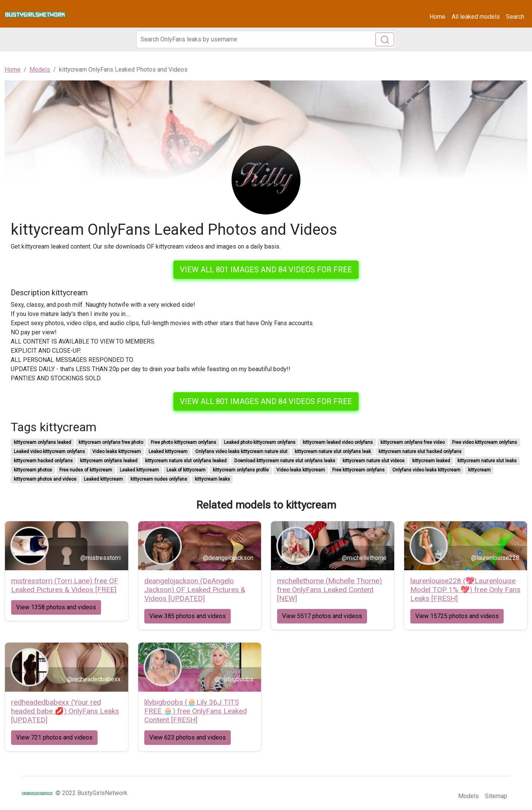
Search (515, 17)
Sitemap (496, 796)
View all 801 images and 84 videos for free (266, 270)
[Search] (266, 39)
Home (437, 17)
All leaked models (476, 17)
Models (468, 796)
